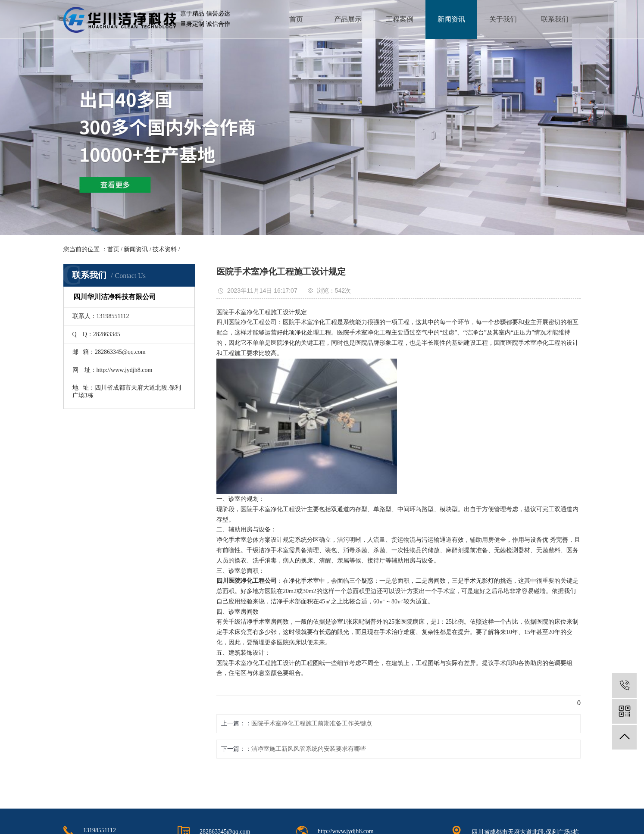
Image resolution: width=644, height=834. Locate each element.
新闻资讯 (451, 19)
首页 (296, 19)
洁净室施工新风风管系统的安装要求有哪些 (309, 749)
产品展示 (348, 19)
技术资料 (165, 249)
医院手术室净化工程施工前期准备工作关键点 (312, 723)
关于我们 (503, 19)
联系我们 (555, 19)
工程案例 (400, 19)
